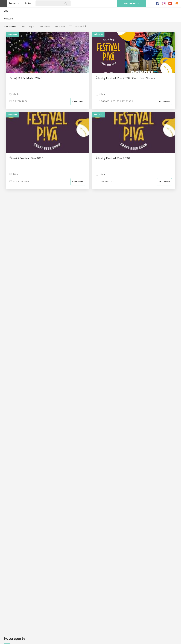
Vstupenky (78, 101)
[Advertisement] (90, 225)
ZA (6, 11)
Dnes (22, 27)
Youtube (170, 4)
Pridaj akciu (131, 3)
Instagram (164, 4)
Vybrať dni (80, 27)
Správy (28, 3)
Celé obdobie (10, 27)
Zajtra (32, 27)
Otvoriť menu (3, 3)
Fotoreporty (14, 3)
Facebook (157, 4)
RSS (176, 4)
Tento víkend (59, 27)
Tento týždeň (44, 27)
